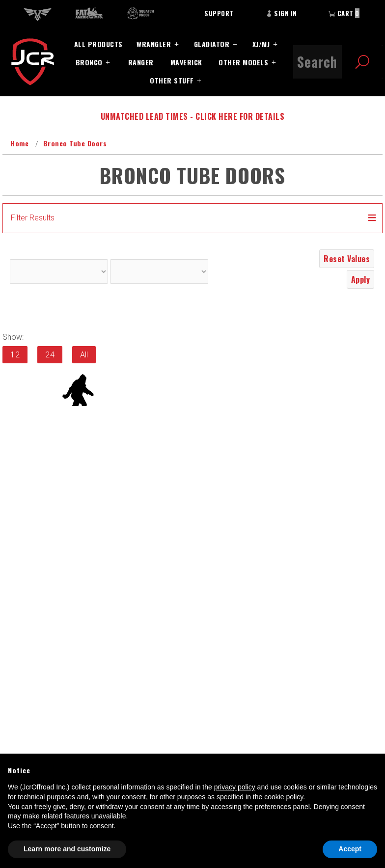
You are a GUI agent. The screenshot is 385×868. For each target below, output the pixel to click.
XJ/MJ (261, 44)
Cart (344, 13)
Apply (361, 279)
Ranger (141, 62)
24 (50, 355)
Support (219, 13)
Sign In (282, 13)
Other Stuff (172, 80)
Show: (13, 337)
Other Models (243, 62)
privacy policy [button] (235, 787)
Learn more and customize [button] (67, 849)
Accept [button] (350, 849)
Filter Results (33, 218)
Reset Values (347, 259)
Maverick (186, 62)
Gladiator (212, 44)
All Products (98, 44)
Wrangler (154, 44)
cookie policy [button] (284, 797)
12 (15, 355)
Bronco (89, 62)
